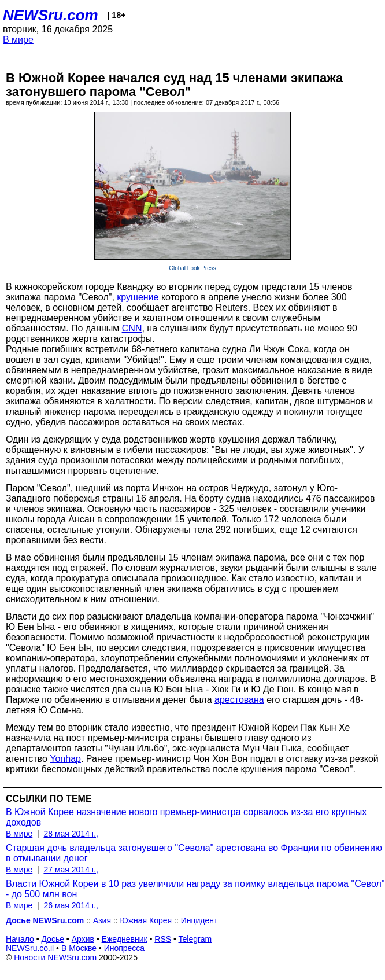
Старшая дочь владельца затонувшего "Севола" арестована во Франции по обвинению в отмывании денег (194, 853)
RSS (163, 939)
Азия (102, 920)
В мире (18, 40)
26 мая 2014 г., (71, 905)
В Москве (79, 948)
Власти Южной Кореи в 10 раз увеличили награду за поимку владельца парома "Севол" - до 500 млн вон (195, 889)
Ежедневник (125, 939)
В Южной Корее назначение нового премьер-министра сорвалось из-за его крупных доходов (186, 817)
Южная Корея (146, 920)
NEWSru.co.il (30, 948)
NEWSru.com (51, 15)
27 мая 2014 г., (71, 870)
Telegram (195, 939)
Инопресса (125, 948)
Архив (83, 939)
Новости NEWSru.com (55, 957)
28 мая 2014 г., (71, 834)
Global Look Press (192, 268)
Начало (20, 939)
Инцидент (199, 920)
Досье (53, 939)
